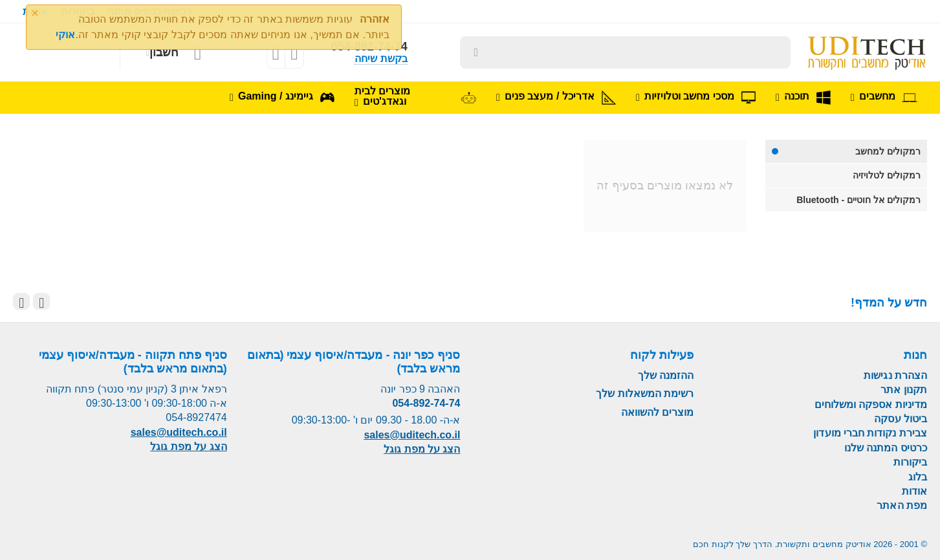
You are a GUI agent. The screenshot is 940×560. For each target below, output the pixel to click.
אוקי (65, 35)
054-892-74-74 (426, 403)
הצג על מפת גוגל (422, 449)
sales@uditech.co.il (412, 435)
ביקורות (910, 462)
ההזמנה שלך (666, 375)
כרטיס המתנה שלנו (886, 448)
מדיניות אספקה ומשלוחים (871, 404)
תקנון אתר (904, 390)
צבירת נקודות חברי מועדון (870, 433)
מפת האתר (902, 505)
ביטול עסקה (901, 419)
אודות (914, 491)
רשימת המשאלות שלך (645, 393)
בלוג (918, 477)
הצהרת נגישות (895, 375)
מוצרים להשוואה (658, 412)
